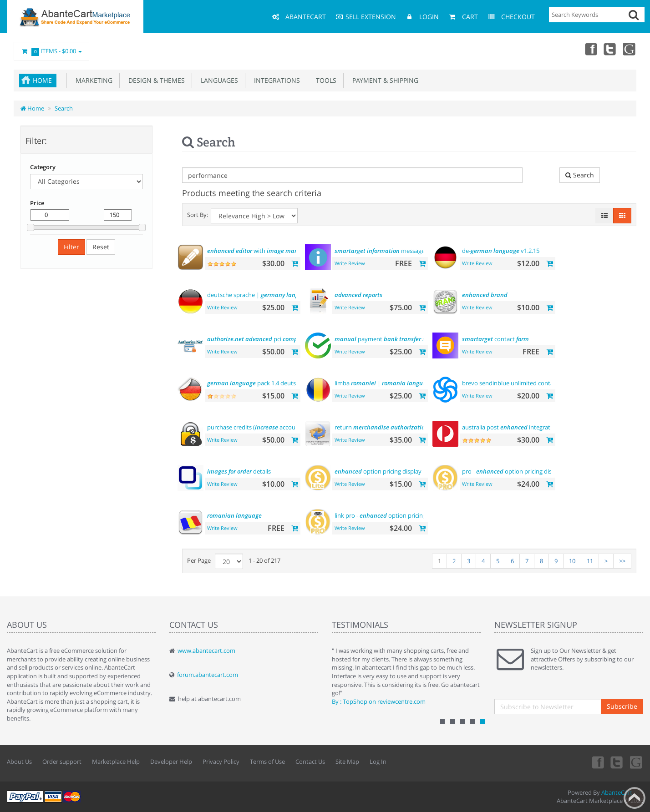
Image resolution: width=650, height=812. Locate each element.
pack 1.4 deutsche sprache (268, 383)
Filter (71, 247)
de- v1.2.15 (501, 251)
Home (42, 80)
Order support (62, 762)
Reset (101, 247)
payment (391, 339)
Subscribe (622, 706)
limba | (384, 383)
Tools (324, 80)
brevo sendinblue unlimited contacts (548, 383)
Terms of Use (267, 762)
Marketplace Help (116, 762)
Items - (51, 51)
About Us (19, 762)
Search (64, 108)
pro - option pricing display (513, 471)
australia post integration (510, 427)
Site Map (347, 762)
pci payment (272, 339)
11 (590, 561)
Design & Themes (155, 80)
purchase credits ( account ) (267, 427)
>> (622, 561)
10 (572, 561)
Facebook (590, 49)
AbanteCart (617, 792)
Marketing (92, 80)
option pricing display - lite (384, 471)
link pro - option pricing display (391, 515)
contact (495, 339)
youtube (630, 49)
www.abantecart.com (206, 651)
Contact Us (310, 762)
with (259, 251)
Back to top (635, 798)
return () (390, 427)
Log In (378, 762)
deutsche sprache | (260, 295)
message (380, 251)
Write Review (350, 263)
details (239, 471)
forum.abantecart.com (208, 675)
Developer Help (171, 762)
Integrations (275, 80)
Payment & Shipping (383, 80)
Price (37, 203)
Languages (218, 80)
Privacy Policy (221, 762)
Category (43, 167)
